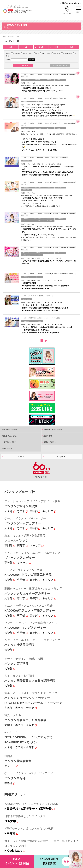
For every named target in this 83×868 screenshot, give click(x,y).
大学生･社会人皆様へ (10, 436)
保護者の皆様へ (49, 442)
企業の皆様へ (7, 448)
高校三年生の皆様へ (10, 430)
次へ (46, 341)
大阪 (26, 47)
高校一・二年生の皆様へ (53, 430)
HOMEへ (21, 457)
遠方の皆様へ (49, 436)
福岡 (56, 47)
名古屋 (41, 47)
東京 (11, 47)
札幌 (72, 47)
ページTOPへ (62, 457)
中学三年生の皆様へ (10, 442)
